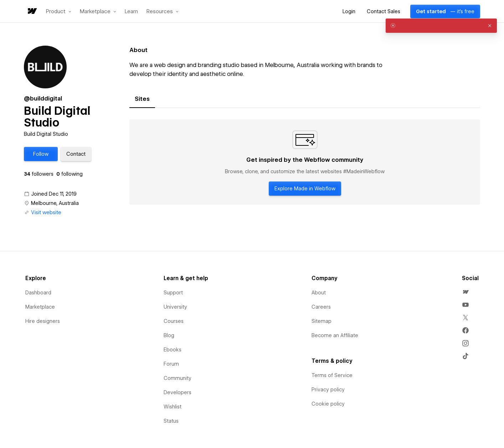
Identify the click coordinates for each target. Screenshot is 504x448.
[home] (32, 12)
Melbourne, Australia (55, 203)
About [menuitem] (319, 293)
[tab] (142, 99)
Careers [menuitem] (321, 307)
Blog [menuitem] (169, 335)
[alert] (441, 26)
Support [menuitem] (173, 293)
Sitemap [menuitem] (322, 321)
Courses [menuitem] (174, 321)
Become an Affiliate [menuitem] (335, 335)
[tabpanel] (305, 162)
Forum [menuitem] (171, 364)
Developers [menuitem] (178, 392)
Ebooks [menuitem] (173, 350)
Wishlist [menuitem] (173, 407)
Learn (131, 12)
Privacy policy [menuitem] (328, 390)
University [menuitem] (175, 307)
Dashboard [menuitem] (38, 293)
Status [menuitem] (171, 421)
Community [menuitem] (178, 378)
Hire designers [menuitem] (43, 321)
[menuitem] (466, 292)
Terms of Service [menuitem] (332, 375)
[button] (59, 11)
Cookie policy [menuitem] (328, 404)
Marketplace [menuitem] (40, 307)
